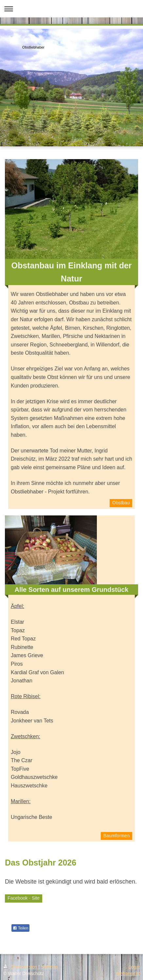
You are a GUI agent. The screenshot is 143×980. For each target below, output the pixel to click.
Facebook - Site (24, 898)
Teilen (20, 928)
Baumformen (116, 836)
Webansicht (128, 973)
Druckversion (21, 967)
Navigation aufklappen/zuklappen (71, 9)
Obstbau (121, 503)
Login (134, 967)
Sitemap (49, 967)
